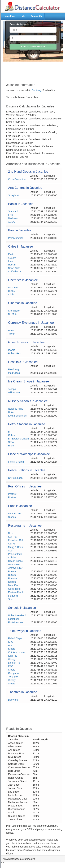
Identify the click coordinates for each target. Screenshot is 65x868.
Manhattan (14, 564)
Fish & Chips (15, 638)
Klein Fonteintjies (17, 416)
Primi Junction (16, 238)
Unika (11, 412)
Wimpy (12, 659)
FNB (11, 215)
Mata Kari (13, 585)
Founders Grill (16, 540)
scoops (12, 389)
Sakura (12, 582)
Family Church (16, 462)
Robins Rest (15, 353)
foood (11, 261)
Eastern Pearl (16, 592)
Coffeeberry (14, 272)
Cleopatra (13, 673)
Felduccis (13, 596)
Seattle (12, 258)
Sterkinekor (14, 311)
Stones (12, 517)
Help (23, 16)
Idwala (12, 350)
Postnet (12, 494)
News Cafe (14, 268)
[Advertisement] (34, 71)
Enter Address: (18, 24)
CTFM (12, 544)
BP (10, 432)
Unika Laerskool (17, 615)
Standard (13, 211)
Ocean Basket (16, 561)
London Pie (14, 663)
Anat (11, 645)
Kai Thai (13, 537)
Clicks (11, 291)
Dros (11, 533)
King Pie (13, 656)
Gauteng (36, 90)
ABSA (11, 222)
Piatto (11, 254)
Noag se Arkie (16, 409)
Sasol (11, 442)
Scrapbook (14, 195)
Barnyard (13, 700)
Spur (11, 551)
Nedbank (13, 218)
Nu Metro (13, 314)
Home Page (9, 16)
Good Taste (14, 589)
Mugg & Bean (16, 547)
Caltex (12, 435)
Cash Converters (17, 179)
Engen (12, 446)
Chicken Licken (16, 652)
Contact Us (36, 16)
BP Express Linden (18, 439)
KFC (11, 642)
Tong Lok (13, 677)
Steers (12, 649)
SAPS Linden (15, 478)
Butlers (12, 575)
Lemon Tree (15, 514)
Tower (11, 334)
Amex (11, 330)
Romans (13, 578)
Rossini (12, 265)
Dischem (13, 288)
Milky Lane (14, 393)
